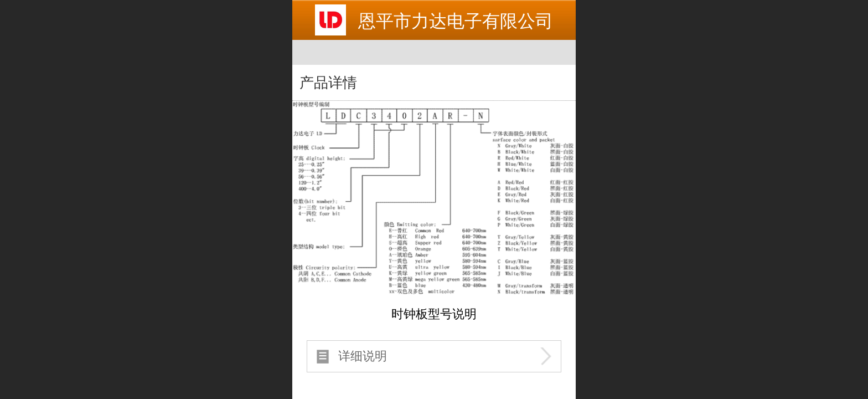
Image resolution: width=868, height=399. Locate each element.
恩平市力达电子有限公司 (456, 21)
